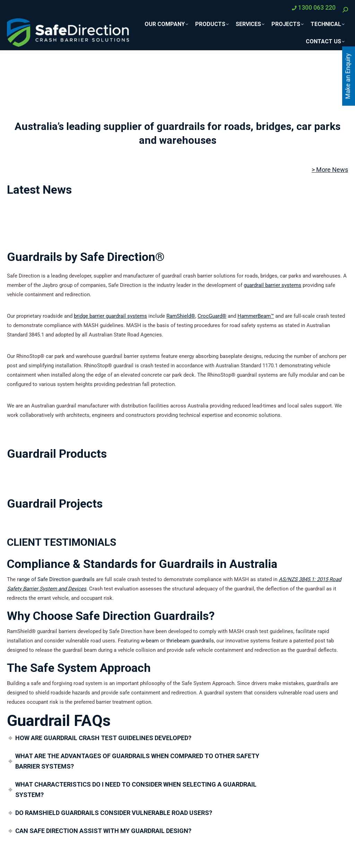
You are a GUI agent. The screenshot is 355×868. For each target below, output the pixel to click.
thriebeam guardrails (190, 641)
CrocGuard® (212, 316)
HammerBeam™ (256, 316)
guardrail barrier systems (272, 285)
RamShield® (181, 316)
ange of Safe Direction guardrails (57, 579)
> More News (330, 170)
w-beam (150, 641)
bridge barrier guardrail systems (110, 316)
